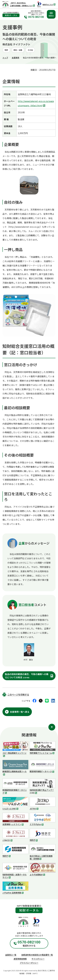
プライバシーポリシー (29, 963)
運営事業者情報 (20, 959)
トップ (5, 58)
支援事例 (15, 58)
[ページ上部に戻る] (52, 727)
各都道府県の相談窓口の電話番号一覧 (37, 955)
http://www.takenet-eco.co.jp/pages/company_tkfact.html (36, 104)
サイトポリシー (38, 959)
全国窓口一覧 (11, 955)
